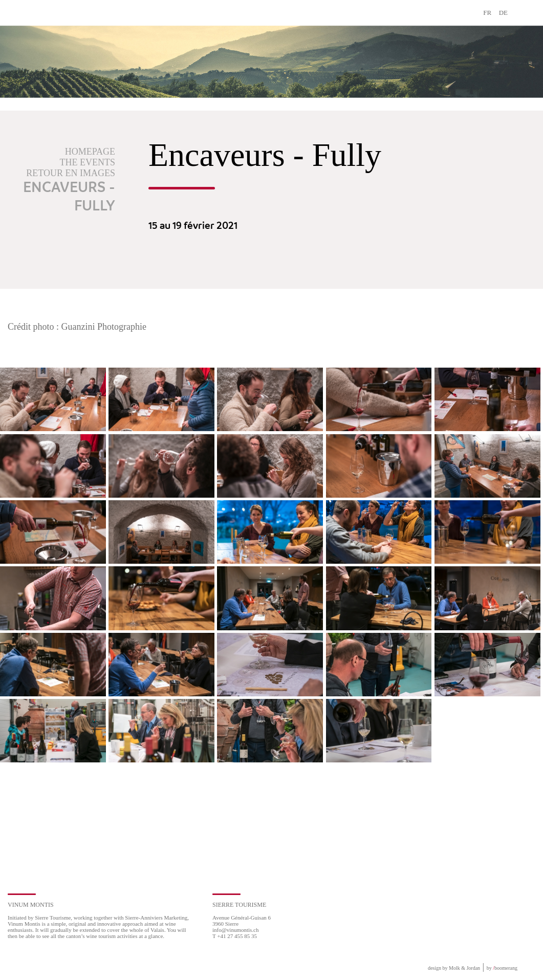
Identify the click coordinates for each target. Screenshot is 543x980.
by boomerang (502, 968)
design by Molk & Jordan (454, 968)
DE (503, 13)
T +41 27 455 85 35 (235, 936)
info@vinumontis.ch (236, 930)
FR (487, 13)
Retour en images (71, 173)
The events (88, 162)
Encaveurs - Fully (69, 197)
